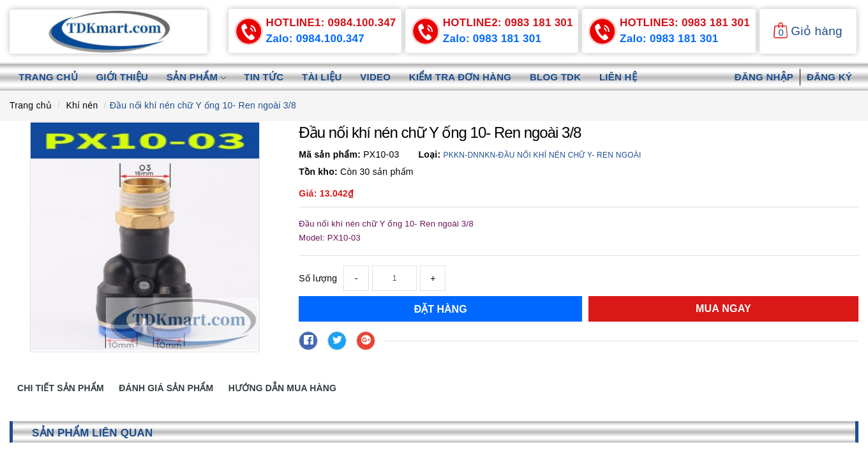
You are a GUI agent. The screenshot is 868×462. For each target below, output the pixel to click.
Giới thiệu (123, 77)
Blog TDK (562, 77)
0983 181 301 (508, 23)
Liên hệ (625, 77)
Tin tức (267, 77)
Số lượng (318, 278)
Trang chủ (49, 77)
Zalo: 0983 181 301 (495, 39)
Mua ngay (723, 309)
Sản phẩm (198, 77)
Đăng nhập (764, 77)
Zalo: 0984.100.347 (318, 39)
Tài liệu (326, 77)
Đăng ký (829, 77)
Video (380, 77)
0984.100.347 (331, 23)
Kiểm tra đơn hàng (465, 77)
